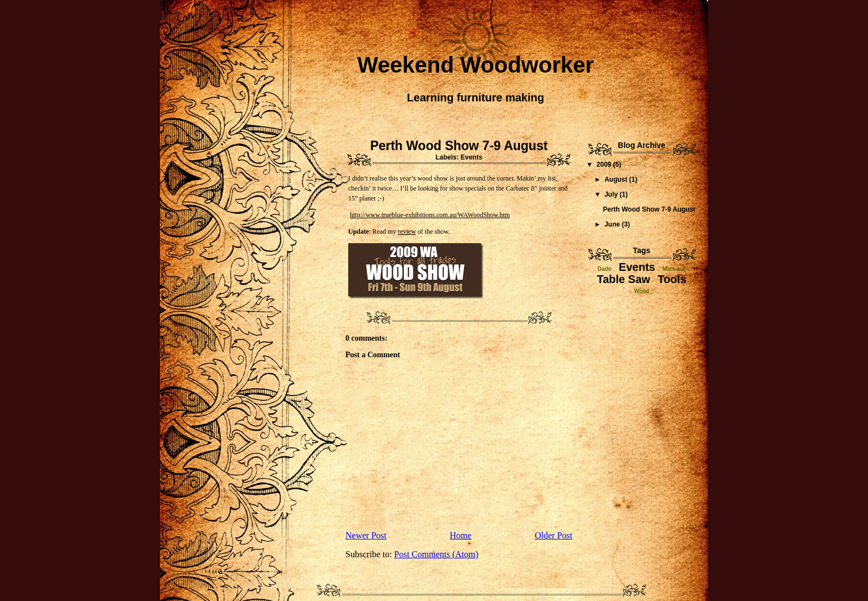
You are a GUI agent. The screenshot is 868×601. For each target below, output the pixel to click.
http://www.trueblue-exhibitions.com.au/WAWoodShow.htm (430, 215)
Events (471, 157)
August (617, 179)
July (612, 194)
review (407, 232)
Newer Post (366, 535)
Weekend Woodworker (476, 65)
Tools (672, 279)
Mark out (674, 269)
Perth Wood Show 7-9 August (459, 146)
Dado (605, 269)
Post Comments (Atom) (436, 554)
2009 (605, 165)
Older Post (554, 535)
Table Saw (623, 279)
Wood (642, 291)
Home (461, 535)
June (613, 224)
